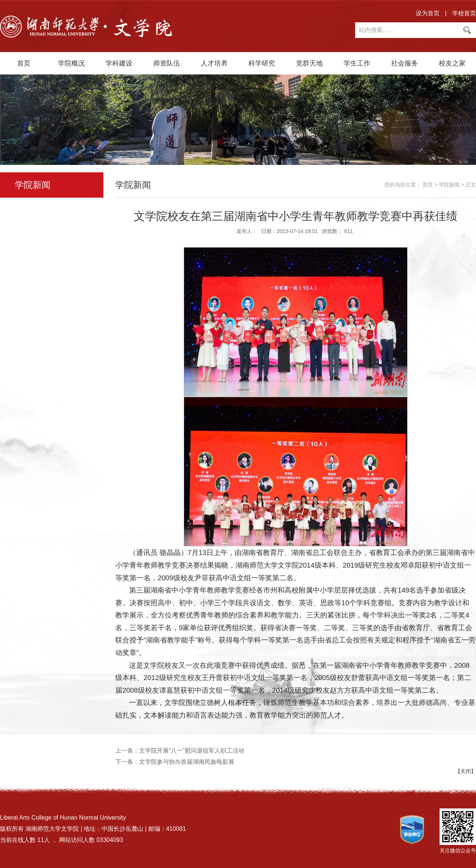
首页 (24, 63)
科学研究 (262, 63)
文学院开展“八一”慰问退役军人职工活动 (192, 751)
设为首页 (428, 13)
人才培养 (214, 63)
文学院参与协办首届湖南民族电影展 (187, 762)
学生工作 (357, 63)
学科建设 (119, 63)
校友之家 (452, 63)
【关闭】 (466, 771)
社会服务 (405, 63)
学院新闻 (449, 185)
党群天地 (309, 63)
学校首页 (464, 13)
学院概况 (71, 63)
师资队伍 (167, 63)
